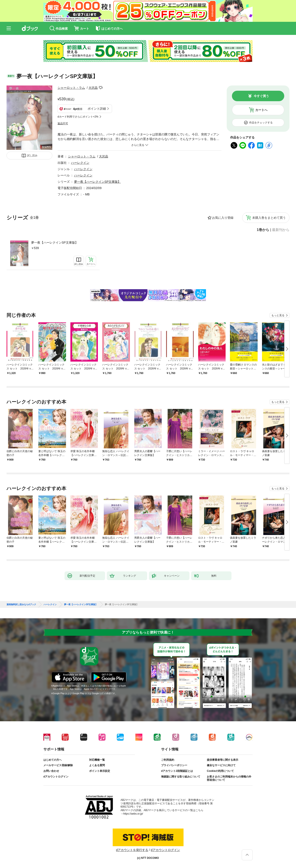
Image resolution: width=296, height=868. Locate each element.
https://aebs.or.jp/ (133, 814)
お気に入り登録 (223, 218)
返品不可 (63, 123)
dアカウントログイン (56, 777)
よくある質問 (97, 765)
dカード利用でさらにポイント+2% (78, 117)
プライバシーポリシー (174, 765)
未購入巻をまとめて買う (269, 218)
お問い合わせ (51, 771)
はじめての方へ (53, 760)
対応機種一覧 (97, 760)
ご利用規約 (168, 760)
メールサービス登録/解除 (58, 765)
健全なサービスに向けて (221, 765)
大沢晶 (93, 88)
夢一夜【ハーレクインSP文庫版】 (55, 243)
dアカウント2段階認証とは (177, 771)
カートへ (261, 110)
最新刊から (281, 230)
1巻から (263, 230)
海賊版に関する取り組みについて (181, 777)
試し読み (32, 155)
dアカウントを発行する (132, 850)
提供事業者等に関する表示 (223, 760)
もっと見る (278, 315)
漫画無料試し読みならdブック (21, 605)
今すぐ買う (261, 96)
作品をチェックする (261, 123)
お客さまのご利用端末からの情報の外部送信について (229, 778)
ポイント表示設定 (100, 771)
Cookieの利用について (220, 771)
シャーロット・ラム (71, 88)
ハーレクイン (80, 163)
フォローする (101, 88)
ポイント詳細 (97, 109)
